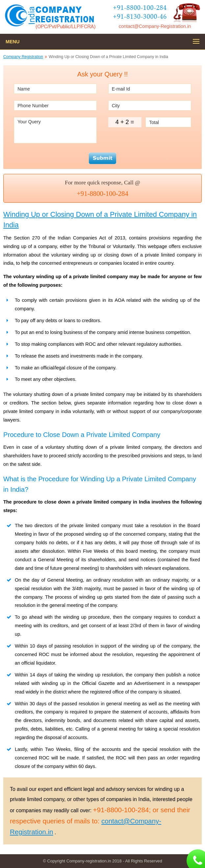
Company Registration (23, 57)
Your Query (55, 130)
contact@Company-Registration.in (155, 26)
